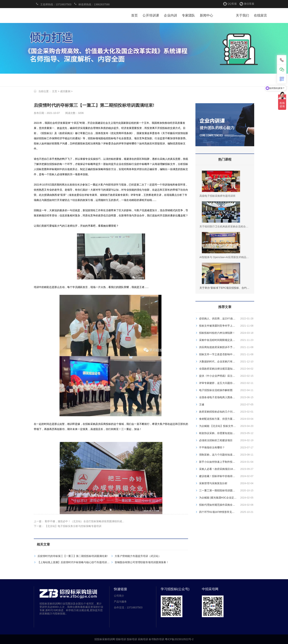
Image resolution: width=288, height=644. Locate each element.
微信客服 (249, 4)
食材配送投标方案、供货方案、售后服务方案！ (226, 419)
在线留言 (260, 15)
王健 (202, 404)
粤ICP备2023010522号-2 (179, 639)
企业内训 (170, 15)
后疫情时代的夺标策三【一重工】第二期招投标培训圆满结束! (73, 556)
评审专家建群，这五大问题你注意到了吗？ (224, 383)
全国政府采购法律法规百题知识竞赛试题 (222, 369)
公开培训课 (151, 15)
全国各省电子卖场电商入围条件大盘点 (221, 397)
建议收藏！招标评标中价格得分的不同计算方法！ (227, 476)
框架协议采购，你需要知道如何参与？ (221, 433)
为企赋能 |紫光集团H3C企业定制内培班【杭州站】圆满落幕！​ (235, 498)
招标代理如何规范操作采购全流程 (218, 505)
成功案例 (65, 91)
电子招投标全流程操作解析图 (216, 390)
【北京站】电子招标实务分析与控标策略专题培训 (73, 526)
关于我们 (242, 15)
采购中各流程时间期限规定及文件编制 (221, 340)
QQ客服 (232, 4)
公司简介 (119, 596)
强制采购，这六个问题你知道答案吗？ (221, 455)
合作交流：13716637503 (128, 607)
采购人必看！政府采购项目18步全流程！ (222, 469)
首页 (134, 15)
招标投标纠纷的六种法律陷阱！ (217, 333)
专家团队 (188, 15)
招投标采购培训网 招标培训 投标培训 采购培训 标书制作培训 (49, 16)
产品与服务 (120, 602)
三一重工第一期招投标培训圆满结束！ (221, 490)
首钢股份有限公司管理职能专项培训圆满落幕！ (142, 562)
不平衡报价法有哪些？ (212, 447)
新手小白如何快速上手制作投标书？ (220, 462)
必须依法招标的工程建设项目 (216, 440)
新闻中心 (206, 15)
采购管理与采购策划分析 (213, 483)
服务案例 (224, 15)
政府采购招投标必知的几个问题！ (218, 412)
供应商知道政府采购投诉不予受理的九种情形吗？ (227, 347)
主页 (55, 91)
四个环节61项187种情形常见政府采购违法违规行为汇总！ (232, 512)
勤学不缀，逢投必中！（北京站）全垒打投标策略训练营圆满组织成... (84, 521)
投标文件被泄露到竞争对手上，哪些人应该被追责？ (229, 326)
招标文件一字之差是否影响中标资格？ (221, 354)
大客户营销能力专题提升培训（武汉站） (138, 556)
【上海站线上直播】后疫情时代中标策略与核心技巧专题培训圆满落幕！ (79, 562)
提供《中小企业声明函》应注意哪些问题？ (224, 376)
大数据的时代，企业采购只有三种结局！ (222, 361)
